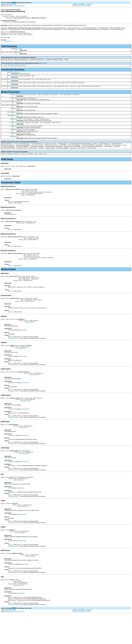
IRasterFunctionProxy (13, 74)
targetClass (19, 53)
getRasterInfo (16, 117)
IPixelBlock (37, 124)
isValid (15, 121)
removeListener (17, 128)
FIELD (12, 6)
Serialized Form (8, 42)
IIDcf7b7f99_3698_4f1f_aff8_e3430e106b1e (15, 67)
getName (15, 109)
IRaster (25, 124)
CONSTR (17, 6)
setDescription (17, 132)
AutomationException (29, 340)
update (15, 143)
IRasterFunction (8, 22)
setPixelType (16, 139)
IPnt (17, 124)
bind (14, 102)
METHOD (22, 6)
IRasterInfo (10, 117)
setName (15, 136)
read (14, 124)
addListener (16, 98)
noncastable (19, 50)
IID (2, 67)
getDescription (17, 106)
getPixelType (16, 113)
